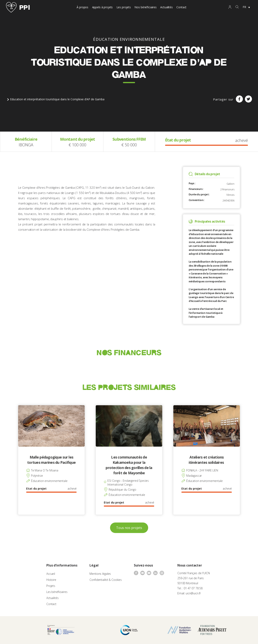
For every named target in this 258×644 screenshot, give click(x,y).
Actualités (166, 7)
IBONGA (26, 145)
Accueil (51, 574)
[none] (246, 7)
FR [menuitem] (244, 7)
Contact (181, 7)
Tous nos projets (129, 528)
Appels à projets (102, 7)
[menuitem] (246, 7)
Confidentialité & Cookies (106, 580)
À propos (82, 7)
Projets (51, 586)
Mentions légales (100, 574)
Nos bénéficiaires (146, 7)
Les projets (124, 7)
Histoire (51, 580)
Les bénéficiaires (57, 592)
